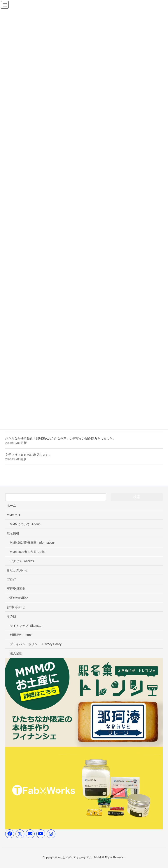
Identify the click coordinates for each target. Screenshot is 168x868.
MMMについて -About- (25, 524)
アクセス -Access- (22, 561)
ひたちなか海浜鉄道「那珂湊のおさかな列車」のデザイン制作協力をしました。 (60, 438)
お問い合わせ (16, 607)
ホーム (11, 506)
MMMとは (14, 515)
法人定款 (16, 653)
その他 (11, 616)
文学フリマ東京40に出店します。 (28, 455)
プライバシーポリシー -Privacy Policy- (36, 644)
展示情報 (13, 533)
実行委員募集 (16, 589)
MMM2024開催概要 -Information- (32, 543)
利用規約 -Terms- (22, 635)
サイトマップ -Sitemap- (26, 626)
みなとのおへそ (17, 570)
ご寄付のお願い (17, 598)
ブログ (11, 579)
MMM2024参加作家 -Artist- (28, 552)
